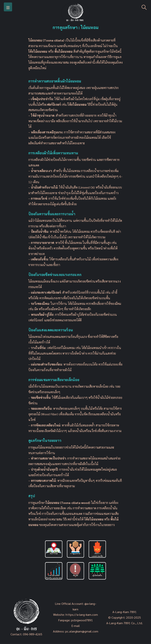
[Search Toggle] (144, 7)
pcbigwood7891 (82, 620)
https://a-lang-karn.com (82, 615)
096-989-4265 (33, 634)
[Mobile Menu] (8, 7)
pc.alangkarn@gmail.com (81, 631)
